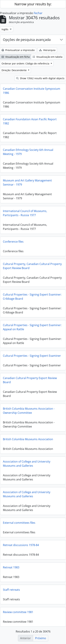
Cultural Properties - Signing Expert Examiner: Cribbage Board (32, 297)
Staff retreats (11, 590)
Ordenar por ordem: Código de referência (26, 63)
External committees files (19, 523)
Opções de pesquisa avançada (27, 40)
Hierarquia (47, 50)
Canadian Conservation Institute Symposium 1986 (32, 91)
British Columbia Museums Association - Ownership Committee (29, 411)
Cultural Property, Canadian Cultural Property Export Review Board (32, 266)
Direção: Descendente (14, 70)
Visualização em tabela (47, 57)
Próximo (41, 638)
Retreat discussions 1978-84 (21, 545)
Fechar (38, 13)
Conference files (13, 242)
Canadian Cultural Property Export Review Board (30, 380)
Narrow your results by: (33, 4)
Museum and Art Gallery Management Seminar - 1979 (27, 182)
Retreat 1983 (11, 567)
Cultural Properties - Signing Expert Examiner (32, 356)
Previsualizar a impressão (18, 50)
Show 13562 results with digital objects (40, 78)
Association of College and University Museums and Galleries (27, 464)
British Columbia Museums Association (28, 439)
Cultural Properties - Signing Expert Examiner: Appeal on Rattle (32, 327)
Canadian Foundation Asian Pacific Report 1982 (30, 121)
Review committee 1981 (18, 612)
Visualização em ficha (16, 57)
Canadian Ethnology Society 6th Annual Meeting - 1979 (28, 152)
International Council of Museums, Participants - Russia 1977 (25, 213)
